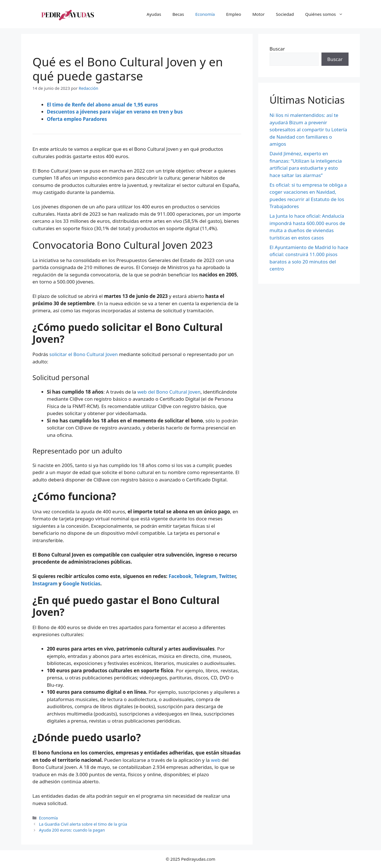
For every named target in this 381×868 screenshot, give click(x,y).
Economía (205, 14)
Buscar (277, 49)
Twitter (227, 576)
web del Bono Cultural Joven (169, 392)
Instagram (45, 584)
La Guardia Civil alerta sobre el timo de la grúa (83, 824)
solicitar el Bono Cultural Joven (84, 354)
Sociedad (285, 14)
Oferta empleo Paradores (77, 119)
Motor (258, 14)
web (216, 760)
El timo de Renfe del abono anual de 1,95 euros (102, 105)
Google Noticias (81, 584)
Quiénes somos (327, 14)
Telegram (205, 576)
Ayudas (154, 14)
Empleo (234, 14)
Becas (178, 14)
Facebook (180, 576)
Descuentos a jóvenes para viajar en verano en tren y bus (115, 112)
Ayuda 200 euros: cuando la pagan (72, 830)
